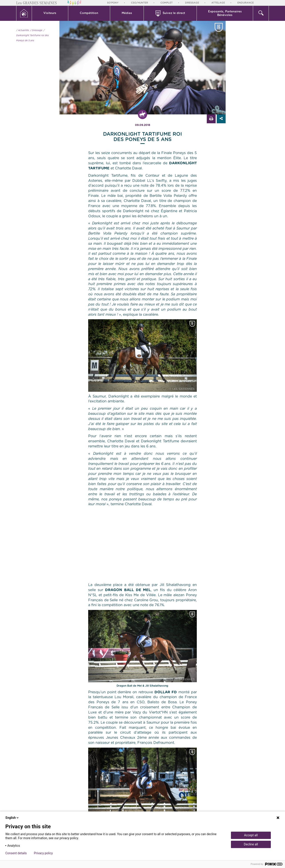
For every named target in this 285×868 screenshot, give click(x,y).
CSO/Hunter (140, 3)
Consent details (16, 853)
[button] (50, 13)
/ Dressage (36, 30)
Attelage (218, 3)
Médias (127, 13)
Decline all (251, 844)
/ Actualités (23, 30)
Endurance (246, 3)
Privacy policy (43, 853)
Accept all (251, 835)
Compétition (89, 13)
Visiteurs (50, 13)
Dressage (192, 3)
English (12, 818)
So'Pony (113, 3)
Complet (167, 3)
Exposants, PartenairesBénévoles (225, 13)
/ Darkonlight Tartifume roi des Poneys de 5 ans (32, 35)
